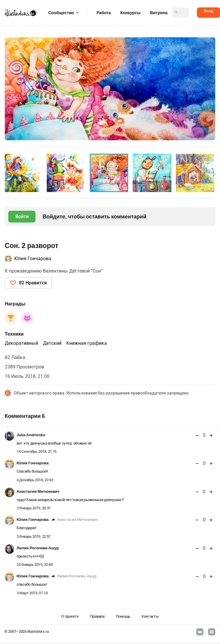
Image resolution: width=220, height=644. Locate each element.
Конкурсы (130, 13)
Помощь (123, 616)
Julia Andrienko (31, 435)
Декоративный (21, 343)
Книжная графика (87, 343)
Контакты (150, 616)
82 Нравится (33, 283)
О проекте (70, 616)
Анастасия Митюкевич (38, 491)
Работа (104, 13)
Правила (97, 616)
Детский (52, 343)
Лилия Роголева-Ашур (38, 548)
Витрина (159, 13)
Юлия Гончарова (33, 259)
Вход (208, 11)
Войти (22, 216)
